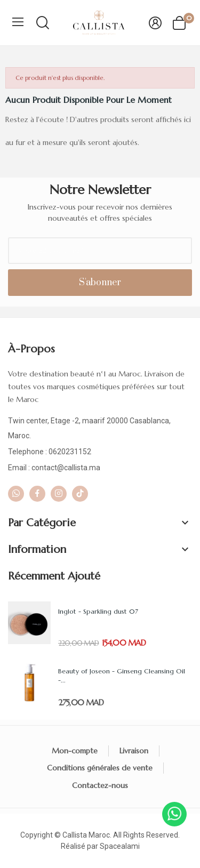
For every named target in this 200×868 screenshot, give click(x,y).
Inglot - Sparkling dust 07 (98, 611)
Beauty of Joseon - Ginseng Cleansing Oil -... (122, 676)
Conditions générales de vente (100, 768)
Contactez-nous (100, 785)
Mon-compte (75, 751)
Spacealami (120, 846)
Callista (75, 835)
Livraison (134, 751)
